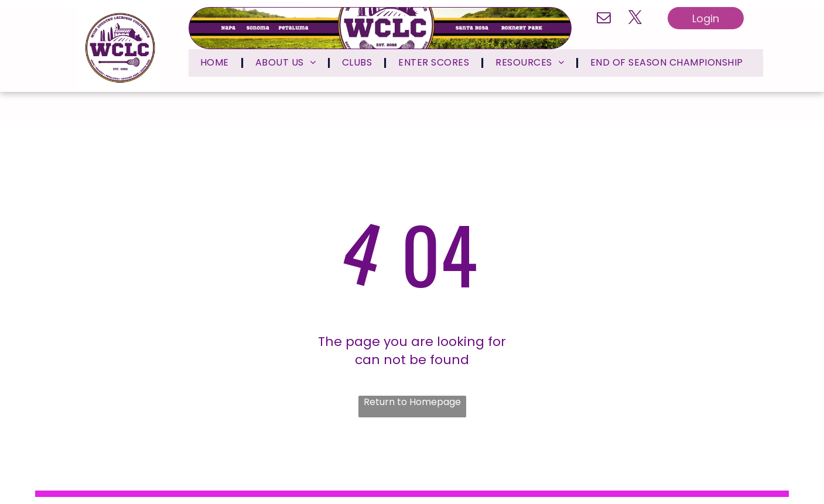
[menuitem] (216, 63)
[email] (604, 19)
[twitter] (635, 19)
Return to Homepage (412, 402)
